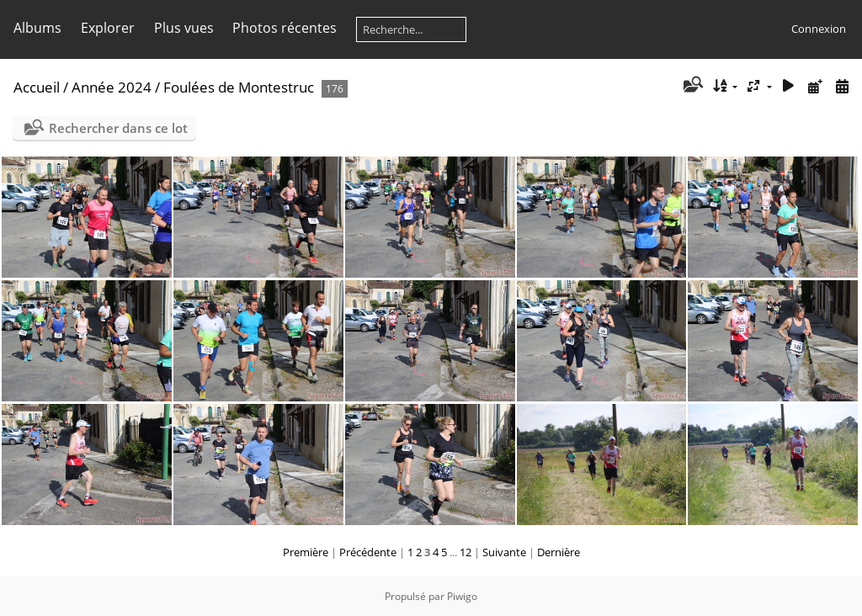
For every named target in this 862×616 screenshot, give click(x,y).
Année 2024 (112, 87)
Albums (37, 28)
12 (466, 552)
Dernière (559, 552)
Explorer (108, 28)
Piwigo (462, 596)
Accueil (37, 87)
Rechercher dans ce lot (118, 128)
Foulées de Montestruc (239, 87)
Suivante (504, 552)
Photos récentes (285, 28)
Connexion (819, 29)
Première (306, 552)
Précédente (368, 552)
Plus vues (184, 28)
